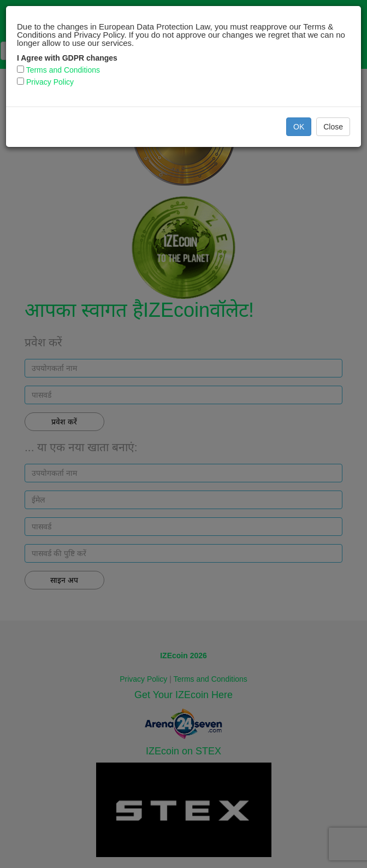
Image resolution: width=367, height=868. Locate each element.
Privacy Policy (50, 82)
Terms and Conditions (63, 70)
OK (299, 127)
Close (333, 127)
